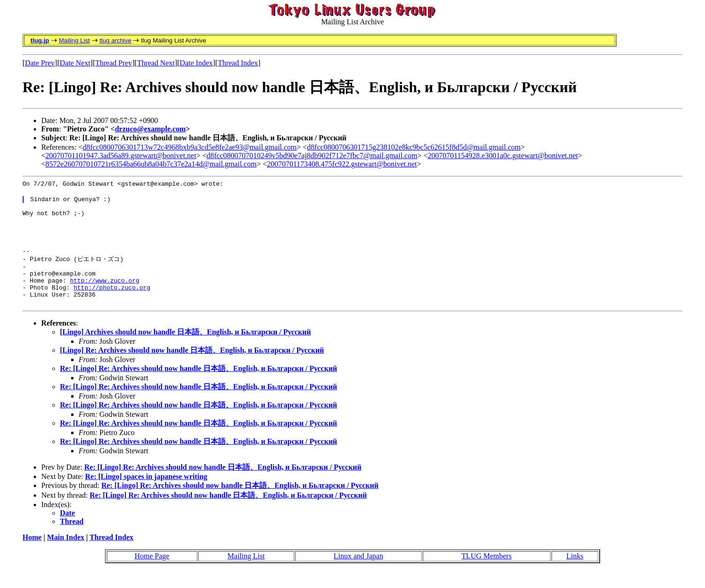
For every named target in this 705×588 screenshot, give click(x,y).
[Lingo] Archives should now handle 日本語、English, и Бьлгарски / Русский (185, 349)
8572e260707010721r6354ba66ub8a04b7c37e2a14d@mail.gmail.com (151, 164)
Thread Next (156, 63)
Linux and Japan (359, 573)
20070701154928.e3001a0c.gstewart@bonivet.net (503, 156)
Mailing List (74, 40)
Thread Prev (114, 63)
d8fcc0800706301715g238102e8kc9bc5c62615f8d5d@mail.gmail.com (414, 147)
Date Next (75, 63)
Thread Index (238, 63)
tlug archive (115, 40)
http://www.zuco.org (104, 295)
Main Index (66, 555)
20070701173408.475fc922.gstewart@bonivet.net (342, 164)
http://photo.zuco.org (112, 303)
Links (575, 573)
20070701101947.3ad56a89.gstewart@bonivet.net (121, 156)
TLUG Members (487, 573)
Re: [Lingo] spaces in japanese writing (146, 494)
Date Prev (40, 63)
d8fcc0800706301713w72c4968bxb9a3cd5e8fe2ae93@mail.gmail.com (190, 147)
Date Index (196, 63)
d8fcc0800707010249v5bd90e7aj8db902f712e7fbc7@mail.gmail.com (312, 156)
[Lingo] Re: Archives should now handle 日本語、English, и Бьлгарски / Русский (192, 367)
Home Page (152, 573)
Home (32, 555)
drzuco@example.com (150, 129)
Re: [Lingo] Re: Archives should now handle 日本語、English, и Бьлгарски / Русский (198, 386)
